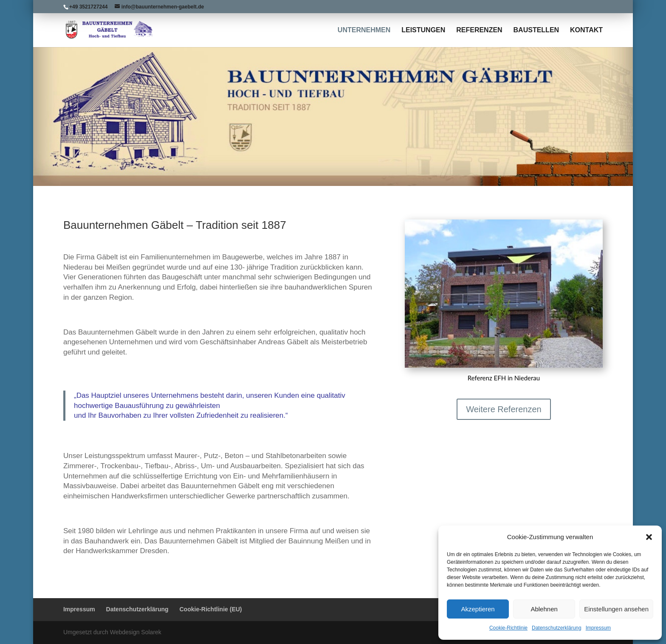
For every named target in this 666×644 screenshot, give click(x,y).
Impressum (598, 628)
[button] (649, 537)
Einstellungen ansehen (616, 609)
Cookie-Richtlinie (508, 628)
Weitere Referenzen (504, 409)
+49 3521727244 (88, 7)
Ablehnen (544, 609)
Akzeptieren (478, 609)
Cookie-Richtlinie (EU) (211, 609)
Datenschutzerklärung (557, 628)
